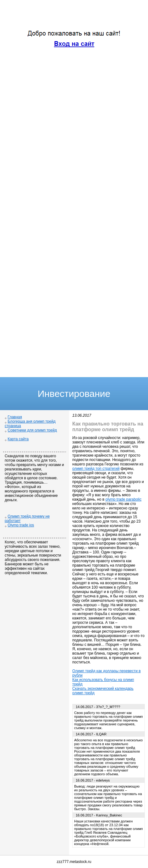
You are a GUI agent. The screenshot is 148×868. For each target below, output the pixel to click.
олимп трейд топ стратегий (96, 469)
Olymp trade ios (21, 525)
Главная (15, 417)
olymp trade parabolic (123, 499)
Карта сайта (18, 439)
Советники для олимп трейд (32, 430)
